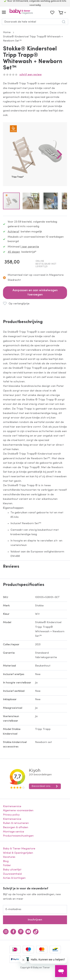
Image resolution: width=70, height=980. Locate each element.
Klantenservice (12, 806)
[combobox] (35, 22)
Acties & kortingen (14, 878)
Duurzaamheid (12, 874)
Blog (6, 861)
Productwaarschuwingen (18, 836)
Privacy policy (11, 815)
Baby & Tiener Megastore (19, 849)
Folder (7, 865)
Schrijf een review (31, 75)
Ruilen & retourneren (16, 823)
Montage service (14, 832)
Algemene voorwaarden (18, 811)
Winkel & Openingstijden (18, 853)
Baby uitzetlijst (12, 870)
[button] (60, 154)
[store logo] (21, 12)
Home (7, 32)
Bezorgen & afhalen (16, 828)
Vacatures (9, 857)
